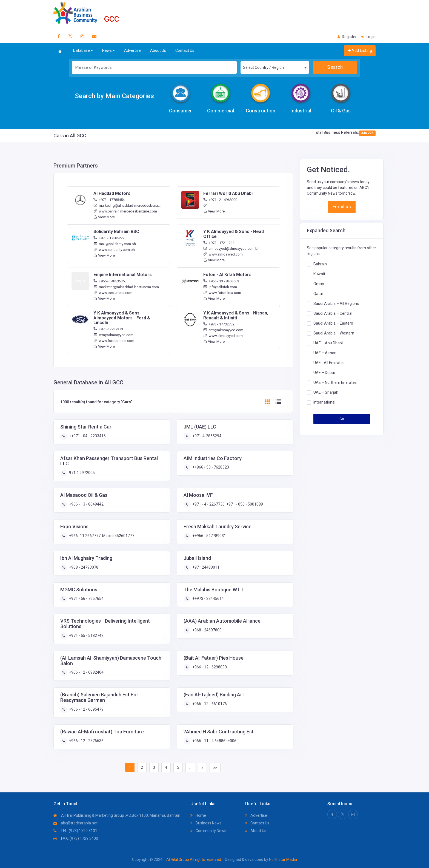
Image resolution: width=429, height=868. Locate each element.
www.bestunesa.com (113, 293)
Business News (206, 823)
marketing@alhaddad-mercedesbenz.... (127, 205)
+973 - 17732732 (219, 324)
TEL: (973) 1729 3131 (75, 831)
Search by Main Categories (114, 96)
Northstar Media (283, 860)
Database (83, 51)
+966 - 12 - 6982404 (86, 672)
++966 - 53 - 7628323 (210, 467)
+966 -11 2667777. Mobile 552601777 (101, 536)
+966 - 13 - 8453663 (221, 281)
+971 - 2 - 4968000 (220, 200)
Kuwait (319, 274)
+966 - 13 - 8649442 (86, 504)
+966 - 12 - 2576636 (86, 741)
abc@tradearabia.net (75, 823)
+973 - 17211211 (219, 243)
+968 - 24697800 (207, 630)
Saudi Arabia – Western (334, 333)
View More (104, 217)
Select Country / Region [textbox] (263, 67)
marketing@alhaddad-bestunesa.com (126, 287)
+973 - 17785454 (109, 200)
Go (342, 419)
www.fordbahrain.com (114, 341)
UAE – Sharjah (326, 392)
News (108, 51)
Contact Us (185, 50)
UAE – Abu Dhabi (328, 343)
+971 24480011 (205, 567)
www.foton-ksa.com (222, 293)
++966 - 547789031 (209, 536)
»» (215, 767)
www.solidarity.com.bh (114, 250)
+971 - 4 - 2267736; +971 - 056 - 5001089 (227, 504)
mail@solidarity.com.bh (115, 244)
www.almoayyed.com (223, 254)
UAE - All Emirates (329, 363)
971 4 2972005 (81, 473)
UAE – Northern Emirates (335, 382)
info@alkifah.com (220, 287)
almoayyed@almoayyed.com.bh (231, 249)
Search (335, 67)
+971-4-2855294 (206, 436)
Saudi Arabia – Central (333, 313)
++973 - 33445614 (208, 598)
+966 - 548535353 (110, 281)
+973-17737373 (108, 329)
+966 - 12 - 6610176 (209, 704)
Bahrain (320, 264)
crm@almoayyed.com (113, 335)
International (324, 402)
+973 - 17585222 (109, 238)
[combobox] (275, 67)
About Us (158, 50)
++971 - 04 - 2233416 (87, 436)
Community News (208, 831)
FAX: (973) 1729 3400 (76, 838)
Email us (342, 207)
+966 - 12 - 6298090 (209, 667)
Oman (319, 284)
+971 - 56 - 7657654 (86, 598)
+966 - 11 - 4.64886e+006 (214, 741)
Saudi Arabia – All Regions (336, 303)
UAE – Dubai (324, 373)
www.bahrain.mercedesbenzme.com (125, 211)
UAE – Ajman (325, 353)
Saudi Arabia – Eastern (333, 323)
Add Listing (360, 50)
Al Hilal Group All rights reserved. (194, 860)
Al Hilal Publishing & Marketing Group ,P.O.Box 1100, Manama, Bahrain (117, 815)
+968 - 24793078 (83, 567)
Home (198, 815)
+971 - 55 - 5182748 (86, 636)
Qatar (318, 294)
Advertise (132, 50)
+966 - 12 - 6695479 (86, 709)
